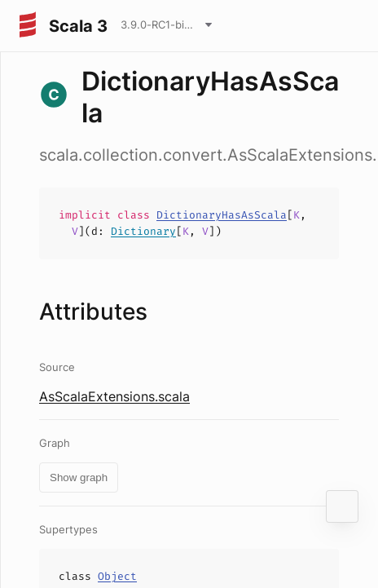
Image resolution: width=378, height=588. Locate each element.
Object (117, 576)
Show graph (79, 477)
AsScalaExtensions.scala (114, 396)
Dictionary (143, 231)
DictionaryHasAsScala (222, 215)
